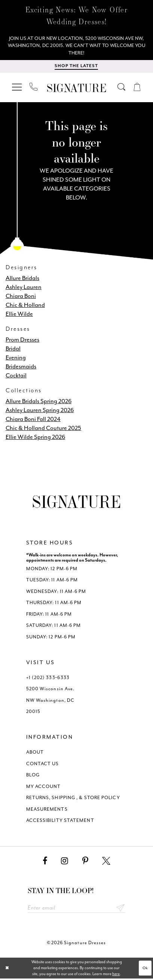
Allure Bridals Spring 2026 (39, 402)
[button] (17, 88)
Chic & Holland (25, 306)
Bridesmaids (21, 367)
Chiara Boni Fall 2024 (33, 420)
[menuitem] (17, 88)
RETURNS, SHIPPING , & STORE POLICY (73, 799)
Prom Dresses (22, 341)
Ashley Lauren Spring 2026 (40, 411)
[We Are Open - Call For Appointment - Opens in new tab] (76, 46)
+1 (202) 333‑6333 (48, 679)
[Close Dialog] (7, 970)
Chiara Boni (21, 297)
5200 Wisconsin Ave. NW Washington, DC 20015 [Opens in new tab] (51, 701)
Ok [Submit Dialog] (145, 969)
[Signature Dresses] (76, 89)
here (116, 975)
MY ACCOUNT (44, 788)
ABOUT (35, 753)
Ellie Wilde (19, 315)
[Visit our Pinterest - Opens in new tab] (85, 862)
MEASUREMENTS (47, 810)
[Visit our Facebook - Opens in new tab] (45, 862)
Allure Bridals (22, 279)
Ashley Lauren (24, 288)
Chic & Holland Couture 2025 (43, 429)
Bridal (13, 350)
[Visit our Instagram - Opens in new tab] (65, 862)
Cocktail (16, 376)
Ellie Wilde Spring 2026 (35, 438)
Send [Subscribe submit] (120, 909)
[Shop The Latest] (76, 68)
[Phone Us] (34, 88)
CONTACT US (43, 765)
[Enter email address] (77, 909)
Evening (16, 359)
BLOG (33, 776)
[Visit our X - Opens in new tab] (106, 862)
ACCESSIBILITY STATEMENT (60, 822)
